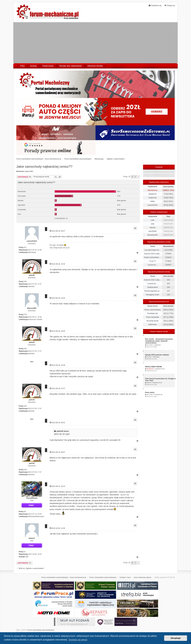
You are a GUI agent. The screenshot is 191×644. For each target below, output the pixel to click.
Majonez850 (32, 308)
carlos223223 (32, 241)
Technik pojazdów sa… (153, 291)
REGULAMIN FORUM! (154, 367)
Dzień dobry (150, 392)
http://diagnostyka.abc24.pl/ (60, 248)
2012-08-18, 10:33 (57, 264)
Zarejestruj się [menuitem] (155, 5)
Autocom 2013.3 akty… (153, 254)
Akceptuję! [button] (176, 638)
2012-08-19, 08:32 (57, 423)
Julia (153, 224)
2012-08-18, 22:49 (57, 365)
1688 (165, 190)
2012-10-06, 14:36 (57, 528)
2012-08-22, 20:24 (57, 486)
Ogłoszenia (157, 345)
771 (165, 194)
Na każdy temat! (153, 321)
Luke (152, 220)
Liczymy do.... (152, 265)
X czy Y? (153, 261)
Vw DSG (149, 357)
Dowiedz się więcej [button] (78, 640)
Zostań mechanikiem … (152, 257)
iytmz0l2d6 (152, 231)
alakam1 (32, 538)
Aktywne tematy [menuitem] (95, 66)
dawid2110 (152, 194)
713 (165, 198)
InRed (152, 201)
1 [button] (135, 177)
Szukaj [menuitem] (33, 66)
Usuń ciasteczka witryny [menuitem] (142, 577)
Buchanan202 (152, 235)
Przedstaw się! (152, 313)
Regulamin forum (160, 369)
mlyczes (152, 228)
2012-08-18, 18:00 (57, 331)
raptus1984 (29, 171)
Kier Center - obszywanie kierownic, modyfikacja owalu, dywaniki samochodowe (159, 341)
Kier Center (149, 345)
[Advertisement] (95, 43)
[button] (132, 177)
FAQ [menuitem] (22, 66)
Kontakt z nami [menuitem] (125, 577)
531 (165, 201)
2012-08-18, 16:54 (57, 298)
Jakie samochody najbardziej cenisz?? (44, 167)
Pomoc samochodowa (152, 310)
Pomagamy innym (152, 295)
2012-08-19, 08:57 (57, 452)
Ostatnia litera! (152, 287)
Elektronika (152, 325)
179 (25, 315)
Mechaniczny (152, 190)
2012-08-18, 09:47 (57, 231)
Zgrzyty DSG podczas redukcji (157, 355)
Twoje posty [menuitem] (48, 66)
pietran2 (149, 383)
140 (25, 282)
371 (25, 247)
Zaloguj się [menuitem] (169, 5)
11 (25, 552)
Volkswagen (156, 357)
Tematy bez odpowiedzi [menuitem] (71, 66)
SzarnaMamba (32, 498)
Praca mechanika (153, 317)
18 (25, 512)
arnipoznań (152, 198)
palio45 (32, 275)
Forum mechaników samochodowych (41, 630)
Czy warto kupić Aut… (152, 250)
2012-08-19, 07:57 (57, 388)
